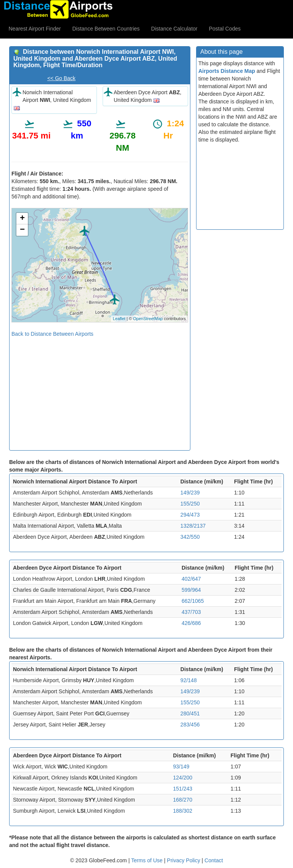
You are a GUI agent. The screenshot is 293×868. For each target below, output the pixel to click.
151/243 (183, 789)
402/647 (191, 579)
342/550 (190, 537)
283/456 (190, 725)
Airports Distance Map (227, 71)
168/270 (183, 800)
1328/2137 (193, 526)
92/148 (189, 680)
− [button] (22, 230)
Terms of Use (148, 860)
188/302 (183, 811)
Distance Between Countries (106, 29)
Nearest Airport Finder (35, 29)
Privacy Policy (184, 860)
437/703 (191, 612)
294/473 (190, 515)
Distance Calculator (174, 29)
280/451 (190, 713)
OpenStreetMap (148, 319)
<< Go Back (61, 78)
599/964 (191, 590)
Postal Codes (225, 29)
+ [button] (22, 219)
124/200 (183, 778)
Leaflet (119, 319)
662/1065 (193, 601)
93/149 (181, 767)
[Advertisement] (100, 391)
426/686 (191, 623)
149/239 (190, 493)
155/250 (190, 504)
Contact (214, 860)
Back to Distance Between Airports (52, 334)
